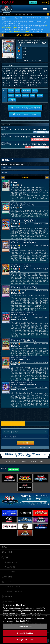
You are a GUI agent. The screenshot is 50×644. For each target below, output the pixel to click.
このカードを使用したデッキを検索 (18, 32)
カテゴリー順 (11, 567)
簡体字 (35, 91)
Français (25, 96)
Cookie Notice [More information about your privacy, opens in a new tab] (26, 621)
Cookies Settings (25, 626)
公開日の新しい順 (12, 562)
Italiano (33, 96)
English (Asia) (26, 91)
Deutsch (18, 96)
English (11, 96)
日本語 (11, 91)
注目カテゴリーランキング (15, 592)
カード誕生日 (11, 572)
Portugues (12, 100)
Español (40, 96)
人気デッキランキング (13, 587)
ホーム (3, 14)
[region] (25, 621)
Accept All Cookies (25, 640)
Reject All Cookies (25, 633)
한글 (18, 91)
